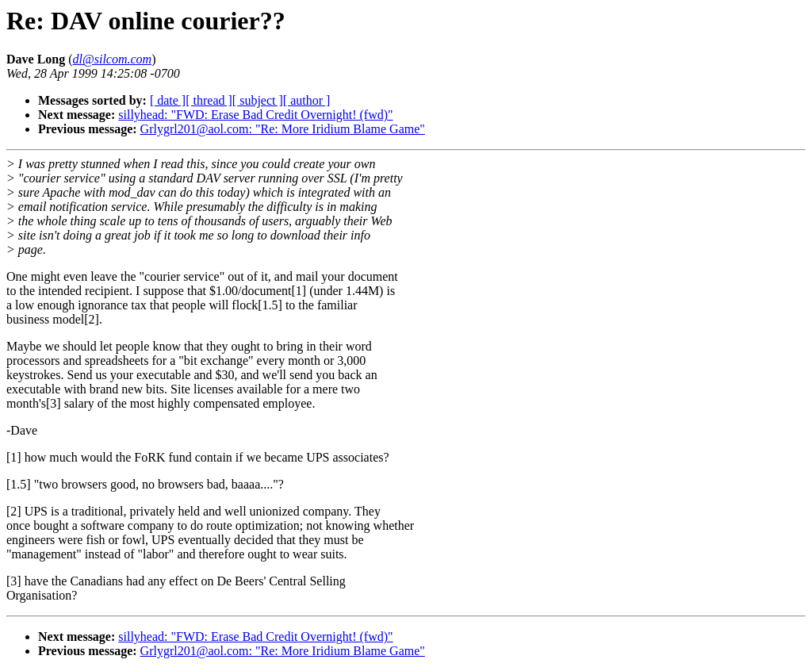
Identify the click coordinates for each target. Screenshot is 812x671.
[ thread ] (209, 100)
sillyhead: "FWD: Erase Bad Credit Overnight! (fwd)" (255, 115)
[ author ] (307, 100)
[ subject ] (258, 100)
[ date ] (168, 100)
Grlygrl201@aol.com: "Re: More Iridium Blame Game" (283, 129)
